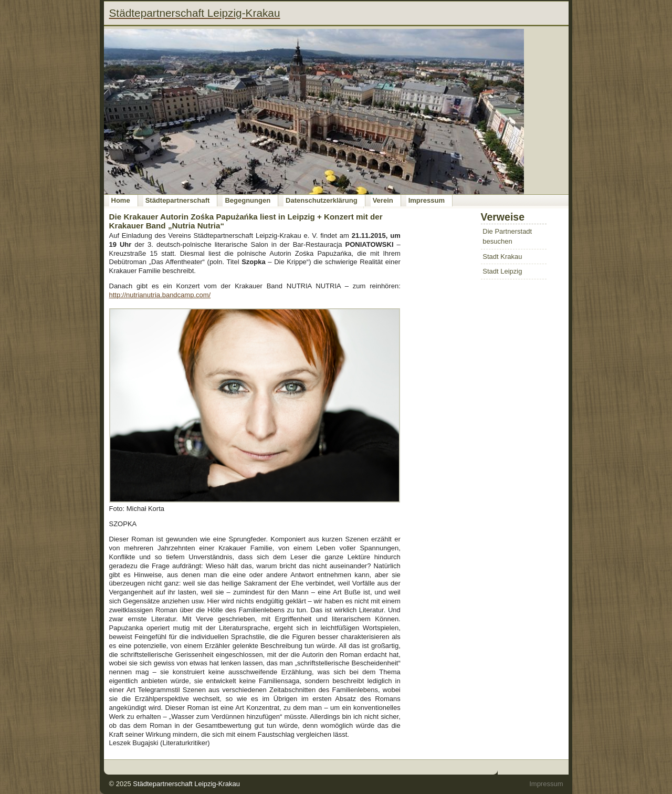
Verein (383, 200)
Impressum (427, 200)
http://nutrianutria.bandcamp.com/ (160, 295)
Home (121, 200)
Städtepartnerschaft (178, 200)
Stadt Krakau (502, 257)
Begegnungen (248, 200)
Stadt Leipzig (502, 271)
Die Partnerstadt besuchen (507, 237)
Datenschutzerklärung (322, 200)
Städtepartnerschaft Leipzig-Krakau (186, 784)
